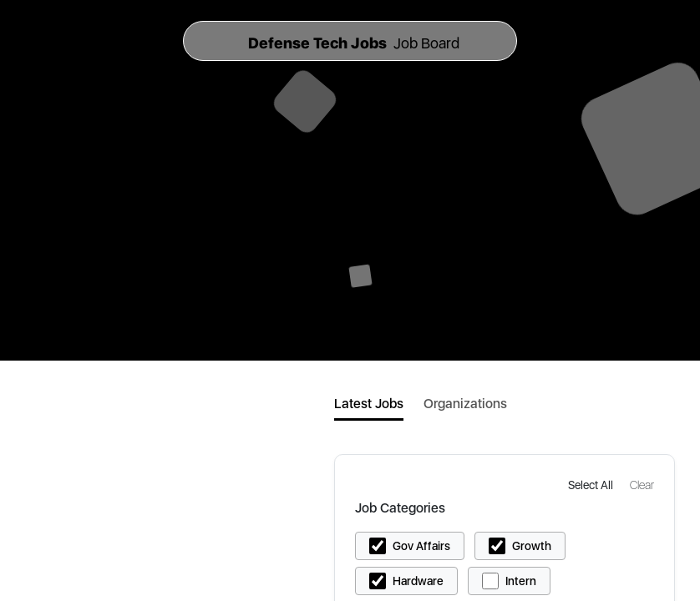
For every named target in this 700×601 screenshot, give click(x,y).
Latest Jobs (369, 404)
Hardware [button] (418, 581)
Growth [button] (532, 546)
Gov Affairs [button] (421, 546)
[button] (592, 485)
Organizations (465, 404)
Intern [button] (521, 581)
